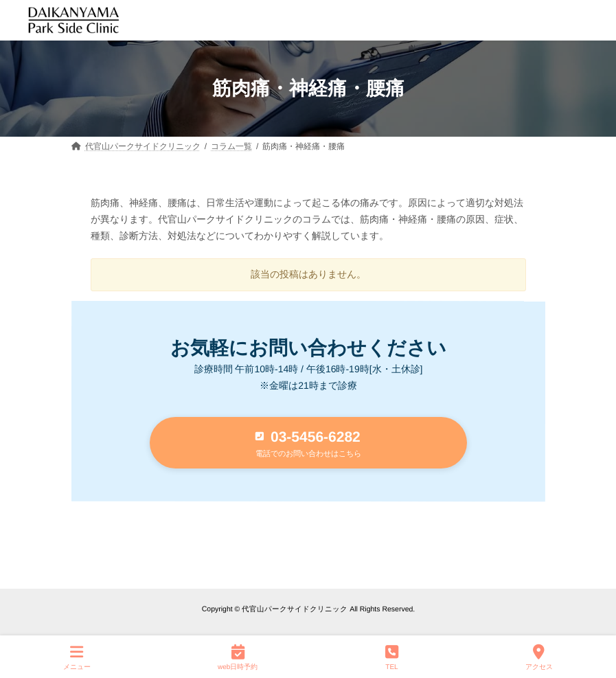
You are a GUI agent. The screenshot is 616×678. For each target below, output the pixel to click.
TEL (392, 657)
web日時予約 (238, 657)
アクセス (539, 657)
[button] (308, 443)
